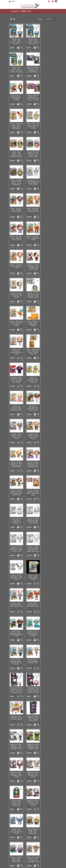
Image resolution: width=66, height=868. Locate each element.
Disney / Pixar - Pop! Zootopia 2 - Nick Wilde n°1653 (50, 406)
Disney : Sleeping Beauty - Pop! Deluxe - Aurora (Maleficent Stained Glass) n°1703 (33, 127)
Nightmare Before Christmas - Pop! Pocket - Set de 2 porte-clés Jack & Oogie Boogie (16, 774)
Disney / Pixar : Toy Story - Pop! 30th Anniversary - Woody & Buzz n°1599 (16, 746)
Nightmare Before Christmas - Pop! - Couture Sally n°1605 (33, 548)
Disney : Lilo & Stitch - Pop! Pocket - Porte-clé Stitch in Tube (33, 41)
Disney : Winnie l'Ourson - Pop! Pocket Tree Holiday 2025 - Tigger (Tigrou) (16, 549)
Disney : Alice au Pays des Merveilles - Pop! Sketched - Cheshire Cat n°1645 (33, 352)
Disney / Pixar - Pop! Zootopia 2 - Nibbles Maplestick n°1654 (16, 435)
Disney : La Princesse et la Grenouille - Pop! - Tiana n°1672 (16, 295)
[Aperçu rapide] (21, 47)
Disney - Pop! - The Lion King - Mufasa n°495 (16, 603)
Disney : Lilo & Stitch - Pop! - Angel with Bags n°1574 (16, 688)
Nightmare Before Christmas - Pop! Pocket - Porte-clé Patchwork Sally (50, 463)
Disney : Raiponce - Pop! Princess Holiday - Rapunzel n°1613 (33, 604)
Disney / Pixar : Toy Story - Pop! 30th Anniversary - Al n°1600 (33, 98)
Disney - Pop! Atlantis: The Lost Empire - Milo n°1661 (50, 295)
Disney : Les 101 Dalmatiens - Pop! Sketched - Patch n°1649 (50, 379)
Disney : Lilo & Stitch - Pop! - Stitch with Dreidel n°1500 (50, 548)
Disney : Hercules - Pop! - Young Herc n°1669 (33, 181)
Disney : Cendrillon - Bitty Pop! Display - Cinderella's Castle (50, 717)
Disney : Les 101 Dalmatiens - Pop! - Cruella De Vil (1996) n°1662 (50, 182)
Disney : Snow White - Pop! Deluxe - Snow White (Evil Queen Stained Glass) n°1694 (50, 99)
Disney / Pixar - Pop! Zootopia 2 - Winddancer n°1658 (33, 69)
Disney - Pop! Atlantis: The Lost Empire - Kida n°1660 (33, 295)
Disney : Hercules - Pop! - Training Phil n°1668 (16, 181)
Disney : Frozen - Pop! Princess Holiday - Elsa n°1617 (50, 632)
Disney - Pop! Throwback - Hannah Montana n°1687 (33, 238)
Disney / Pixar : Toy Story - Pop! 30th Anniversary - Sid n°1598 (33, 688)
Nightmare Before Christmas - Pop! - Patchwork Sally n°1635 (33, 520)
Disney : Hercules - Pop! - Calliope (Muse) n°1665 (16, 153)
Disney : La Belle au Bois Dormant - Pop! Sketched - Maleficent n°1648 (33, 379)
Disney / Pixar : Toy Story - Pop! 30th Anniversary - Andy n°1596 (33, 717)
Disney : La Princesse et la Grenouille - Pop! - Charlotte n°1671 (50, 266)
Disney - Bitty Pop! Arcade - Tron (50, 743)
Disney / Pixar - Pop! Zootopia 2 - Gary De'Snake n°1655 (33, 435)
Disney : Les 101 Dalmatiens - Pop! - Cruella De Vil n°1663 (16, 210)
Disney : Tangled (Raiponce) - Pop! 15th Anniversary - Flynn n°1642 (50, 323)
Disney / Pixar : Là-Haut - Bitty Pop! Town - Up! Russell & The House (33, 773)
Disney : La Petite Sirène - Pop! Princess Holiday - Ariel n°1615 (16, 632)
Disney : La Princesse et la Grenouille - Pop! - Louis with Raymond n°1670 (33, 267)
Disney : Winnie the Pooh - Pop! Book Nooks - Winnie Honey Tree (50, 238)
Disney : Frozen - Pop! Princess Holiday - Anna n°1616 (33, 632)
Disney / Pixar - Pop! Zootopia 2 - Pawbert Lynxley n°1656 (50, 435)
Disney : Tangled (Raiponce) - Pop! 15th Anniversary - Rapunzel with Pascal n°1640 (16, 323)
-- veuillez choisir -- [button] (51, 19)
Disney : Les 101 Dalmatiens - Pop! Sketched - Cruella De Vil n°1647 (16, 379)
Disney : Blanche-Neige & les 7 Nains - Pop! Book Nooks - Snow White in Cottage (50, 70)
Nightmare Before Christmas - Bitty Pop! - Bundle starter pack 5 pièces (33, 492)
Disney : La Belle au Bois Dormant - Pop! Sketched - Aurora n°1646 (50, 351)
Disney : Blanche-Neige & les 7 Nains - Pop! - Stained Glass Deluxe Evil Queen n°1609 (16, 577)
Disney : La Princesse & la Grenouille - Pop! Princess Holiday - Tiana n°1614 (50, 605)
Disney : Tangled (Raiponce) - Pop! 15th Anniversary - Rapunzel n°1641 (33, 323)
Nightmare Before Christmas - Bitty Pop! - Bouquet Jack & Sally (16, 266)
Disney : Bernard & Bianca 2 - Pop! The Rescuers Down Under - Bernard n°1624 (33, 661)
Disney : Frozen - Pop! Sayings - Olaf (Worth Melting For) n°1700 (50, 126)
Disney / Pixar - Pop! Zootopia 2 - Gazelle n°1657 (16, 463)
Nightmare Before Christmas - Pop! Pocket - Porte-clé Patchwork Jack (33, 463)
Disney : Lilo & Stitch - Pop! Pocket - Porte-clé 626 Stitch (16, 41)
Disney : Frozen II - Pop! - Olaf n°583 (16, 659)
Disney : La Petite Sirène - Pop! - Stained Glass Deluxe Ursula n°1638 (33, 577)
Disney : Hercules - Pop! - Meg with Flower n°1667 (50, 153)
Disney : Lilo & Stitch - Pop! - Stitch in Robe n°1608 (16, 407)
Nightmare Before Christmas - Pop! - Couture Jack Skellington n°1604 (50, 688)
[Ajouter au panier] (18, 47)
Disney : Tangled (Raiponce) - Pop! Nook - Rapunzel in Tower (16, 351)
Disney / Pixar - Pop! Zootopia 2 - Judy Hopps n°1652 (33, 407)
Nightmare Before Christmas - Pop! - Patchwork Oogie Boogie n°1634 (16, 520)
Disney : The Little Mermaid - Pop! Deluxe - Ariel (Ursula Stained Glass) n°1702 (16, 127)
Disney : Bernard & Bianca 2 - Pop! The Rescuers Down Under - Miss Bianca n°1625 (50, 661)
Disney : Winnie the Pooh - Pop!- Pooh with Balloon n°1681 (50, 210)
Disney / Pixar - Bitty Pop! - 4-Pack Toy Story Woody (16, 492)
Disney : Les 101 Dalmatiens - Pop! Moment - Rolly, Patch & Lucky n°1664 (33, 211)
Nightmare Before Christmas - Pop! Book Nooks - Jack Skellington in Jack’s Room (16, 70)
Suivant (38, 789)
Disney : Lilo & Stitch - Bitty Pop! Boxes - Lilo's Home (33, 745)
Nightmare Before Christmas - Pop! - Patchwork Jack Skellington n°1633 (50, 492)
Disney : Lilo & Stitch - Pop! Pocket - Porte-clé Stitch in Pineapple (50, 41)
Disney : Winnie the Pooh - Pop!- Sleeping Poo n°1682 (16, 238)
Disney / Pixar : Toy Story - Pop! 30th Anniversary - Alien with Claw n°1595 (16, 717)
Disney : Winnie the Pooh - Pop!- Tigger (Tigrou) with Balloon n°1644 (16, 98)
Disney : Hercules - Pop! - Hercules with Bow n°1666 (33, 153)
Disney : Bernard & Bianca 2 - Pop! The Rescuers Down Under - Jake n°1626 (50, 577)
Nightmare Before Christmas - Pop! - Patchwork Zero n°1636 (50, 520)
